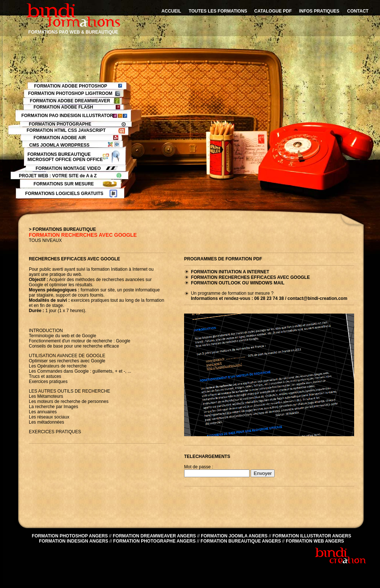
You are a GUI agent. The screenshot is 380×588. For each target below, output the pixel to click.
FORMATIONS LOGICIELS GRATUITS (64, 194)
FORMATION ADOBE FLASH (63, 107)
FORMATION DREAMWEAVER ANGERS (154, 536)
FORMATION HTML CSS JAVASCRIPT (66, 130)
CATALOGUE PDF (273, 11)
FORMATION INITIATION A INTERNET (230, 272)
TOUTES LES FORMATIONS (218, 11)
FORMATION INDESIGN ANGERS (73, 541)
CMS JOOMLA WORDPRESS (59, 145)
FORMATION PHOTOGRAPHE (60, 124)
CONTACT (358, 11)
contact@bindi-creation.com (318, 298)
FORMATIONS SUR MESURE (64, 184)
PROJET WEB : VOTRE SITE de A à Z (58, 176)
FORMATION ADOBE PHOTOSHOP (71, 86)
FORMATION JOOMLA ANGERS (234, 536)
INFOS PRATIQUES (319, 11)
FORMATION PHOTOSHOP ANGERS (70, 536)
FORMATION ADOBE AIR (60, 138)
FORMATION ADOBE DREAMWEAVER (70, 101)
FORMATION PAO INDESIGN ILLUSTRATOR (67, 116)
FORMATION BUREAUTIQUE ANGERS (241, 541)
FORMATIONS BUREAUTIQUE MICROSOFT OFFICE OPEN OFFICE (65, 157)
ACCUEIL (171, 11)
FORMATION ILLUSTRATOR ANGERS (312, 536)
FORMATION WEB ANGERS (315, 541)
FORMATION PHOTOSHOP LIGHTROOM (70, 93)
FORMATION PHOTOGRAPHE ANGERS (154, 541)
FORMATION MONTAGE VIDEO (68, 168)
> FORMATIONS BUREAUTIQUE (62, 229)
